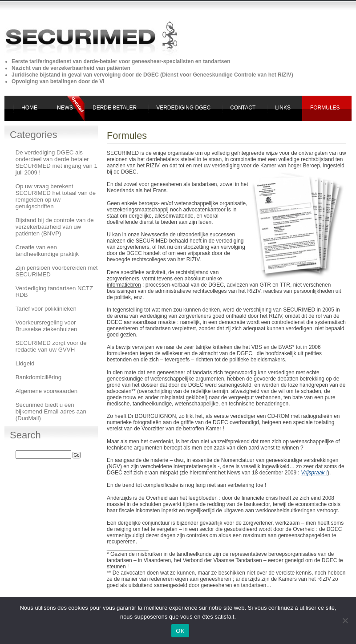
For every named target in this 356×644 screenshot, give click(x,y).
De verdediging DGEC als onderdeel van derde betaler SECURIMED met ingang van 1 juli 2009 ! (57, 162)
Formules (325, 108)
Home (29, 108)
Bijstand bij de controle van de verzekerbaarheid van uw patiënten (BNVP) (55, 227)
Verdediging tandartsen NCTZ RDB (54, 292)
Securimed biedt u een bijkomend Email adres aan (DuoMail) (51, 411)
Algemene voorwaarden (47, 391)
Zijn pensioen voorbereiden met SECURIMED (57, 271)
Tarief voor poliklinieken (46, 309)
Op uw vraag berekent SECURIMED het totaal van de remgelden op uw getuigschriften (56, 196)
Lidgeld (25, 363)
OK (180, 631)
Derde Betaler (115, 108)
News (65, 108)
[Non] (345, 620)
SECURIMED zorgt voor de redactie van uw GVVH (51, 346)
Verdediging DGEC (183, 108)
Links (283, 108)
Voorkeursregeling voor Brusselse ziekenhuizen (47, 326)
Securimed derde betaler (44, 16)
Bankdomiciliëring (38, 377)
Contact (243, 108)
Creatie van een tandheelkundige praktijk (47, 251)
